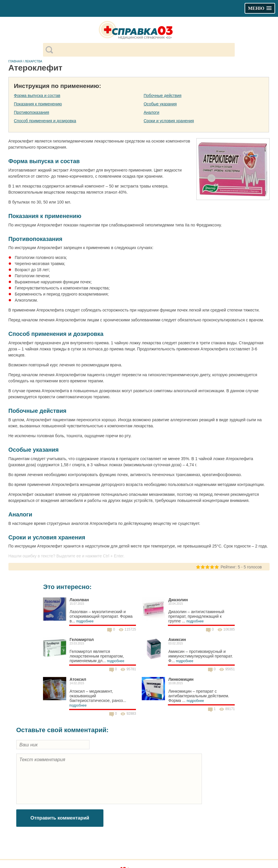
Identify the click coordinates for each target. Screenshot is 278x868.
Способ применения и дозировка (45, 121)
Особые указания (160, 104)
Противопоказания (32, 112)
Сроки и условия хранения (169, 121)
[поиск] (144, 50)
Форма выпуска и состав (37, 96)
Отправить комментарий (60, 818)
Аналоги (151, 112)
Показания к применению (38, 104)
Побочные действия (162, 96)
